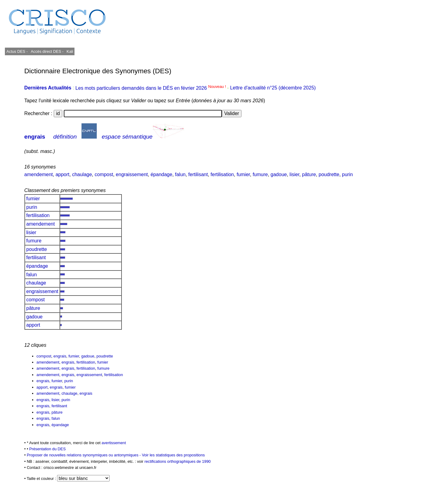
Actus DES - (17, 51)
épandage (161, 174)
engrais (35, 137)
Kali (70, 51)
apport (62, 174)
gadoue (279, 174)
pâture (309, 174)
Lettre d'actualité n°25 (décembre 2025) (273, 88)
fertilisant (198, 174)
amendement (39, 174)
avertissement (114, 443)
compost (104, 174)
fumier (243, 174)
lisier (295, 174)
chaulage (82, 174)
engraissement (132, 174)
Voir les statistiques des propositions (173, 455)
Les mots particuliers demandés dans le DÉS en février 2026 (151, 88)
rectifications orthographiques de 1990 (178, 461)
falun (180, 174)
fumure (260, 174)
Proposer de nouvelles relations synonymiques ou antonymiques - (84, 455)
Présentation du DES (48, 449)
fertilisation (222, 174)
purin (347, 174)
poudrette (329, 174)
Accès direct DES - (47, 51)
